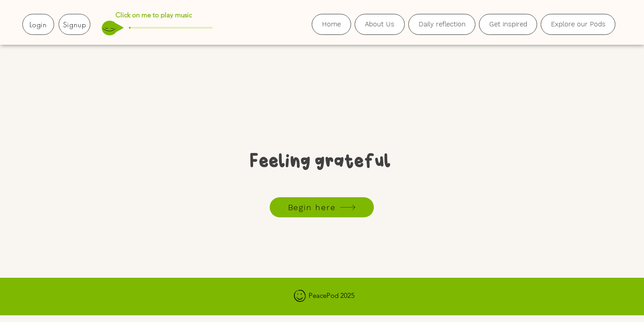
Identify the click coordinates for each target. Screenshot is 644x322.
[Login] (38, 24)
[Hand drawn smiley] (300, 297)
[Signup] (74, 24)
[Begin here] (322, 207)
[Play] (119, 28)
